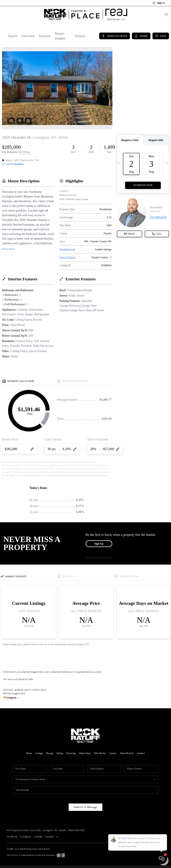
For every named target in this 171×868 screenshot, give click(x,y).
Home (29, 753)
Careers (113, 753)
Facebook (12, 837)
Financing (71, 753)
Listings (39, 753)
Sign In (159, 3)
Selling (60, 753)
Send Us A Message (85, 807)
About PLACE (127, 753)
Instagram (26, 837)
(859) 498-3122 (77, 830)
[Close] (163, 838)
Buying (50, 753)
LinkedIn (38, 837)
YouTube (50, 837)
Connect (141, 753)
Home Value (85, 753)
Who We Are (100, 753)
